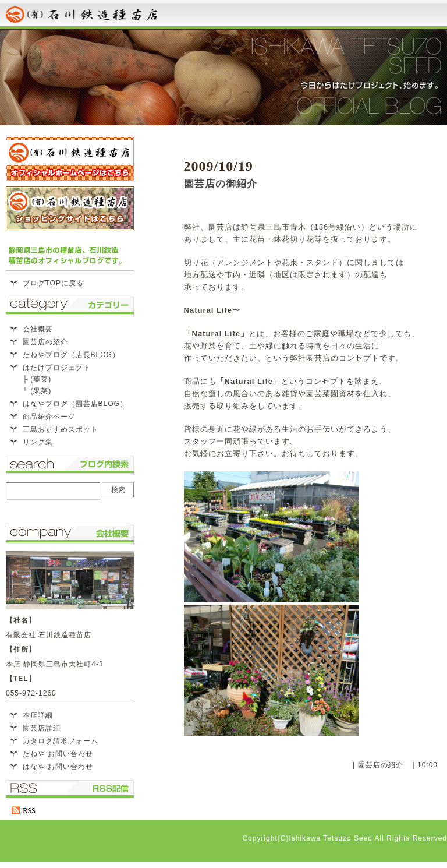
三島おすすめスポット (61, 429)
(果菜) (41, 391)
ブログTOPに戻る (53, 283)
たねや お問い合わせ (58, 754)
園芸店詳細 (42, 728)
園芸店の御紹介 (221, 184)
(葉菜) (41, 379)
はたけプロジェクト (57, 368)
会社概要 (38, 329)
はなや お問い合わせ (58, 767)
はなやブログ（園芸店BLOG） (75, 404)
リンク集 (38, 442)
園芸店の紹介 (381, 765)
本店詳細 (38, 715)
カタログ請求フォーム (61, 741)
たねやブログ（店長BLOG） (71, 355)
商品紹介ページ (49, 417)
